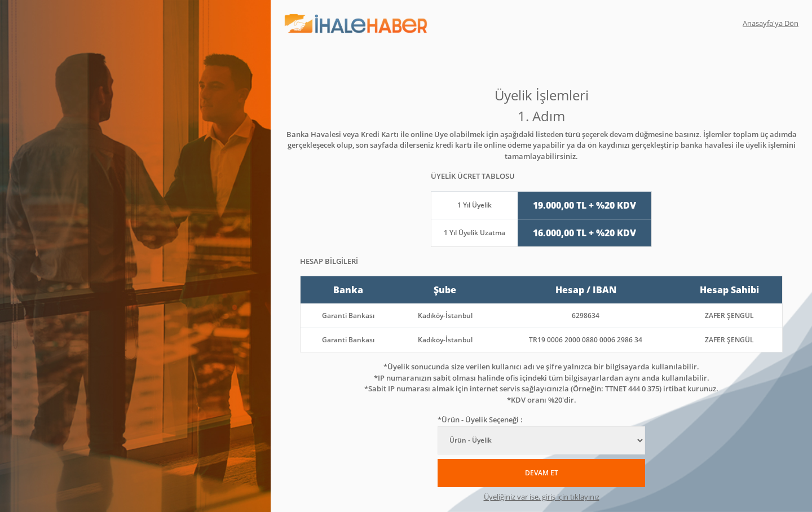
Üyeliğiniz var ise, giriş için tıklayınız (542, 497)
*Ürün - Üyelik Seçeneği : (480, 420)
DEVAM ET (542, 473)
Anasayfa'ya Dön (771, 23)
